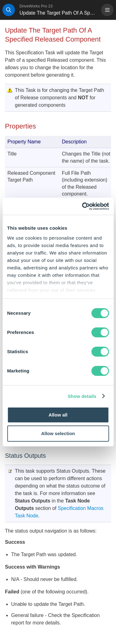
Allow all (58, 415)
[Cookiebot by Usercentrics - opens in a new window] (83, 206)
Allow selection (58, 433)
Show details (82, 396)
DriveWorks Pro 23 (36, 6)
